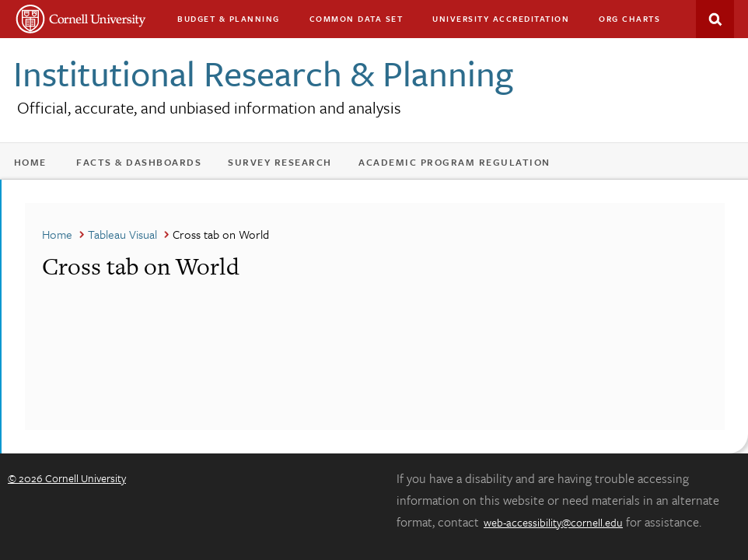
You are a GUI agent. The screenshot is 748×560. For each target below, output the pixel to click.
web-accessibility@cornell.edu (553, 522)
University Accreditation (501, 19)
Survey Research (280, 162)
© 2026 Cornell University (67, 478)
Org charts (629, 19)
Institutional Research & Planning (263, 73)
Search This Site (715, 19)
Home (30, 162)
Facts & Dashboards (139, 162)
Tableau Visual (122, 234)
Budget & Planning (229, 19)
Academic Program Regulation (454, 162)
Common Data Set (357, 19)
